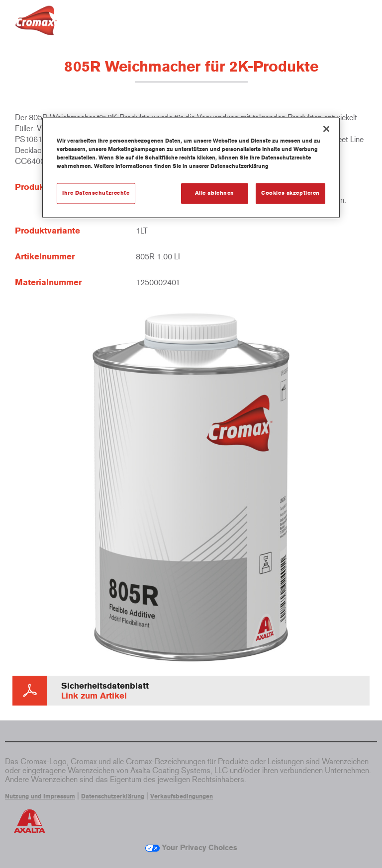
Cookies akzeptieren (290, 193)
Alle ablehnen (215, 193)
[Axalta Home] (36, 28)
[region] (191, 168)
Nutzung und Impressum (40, 796)
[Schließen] (326, 129)
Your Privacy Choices (191, 848)
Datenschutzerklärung (113, 796)
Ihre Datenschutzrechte (96, 193)
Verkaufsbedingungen (182, 796)
